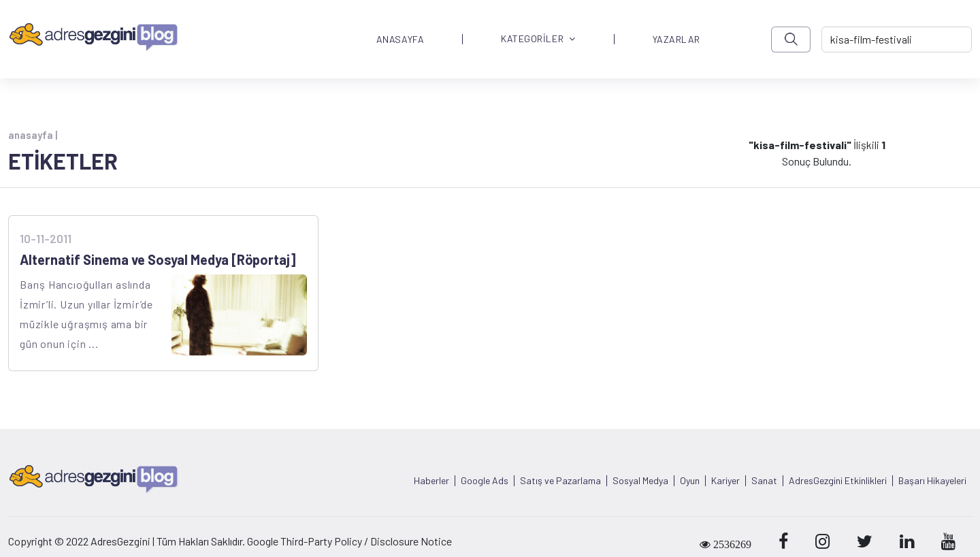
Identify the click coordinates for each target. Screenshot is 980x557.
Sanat (764, 481)
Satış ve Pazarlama (560, 481)
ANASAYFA (400, 39)
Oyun (690, 481)
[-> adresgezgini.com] (897, 39)
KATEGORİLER (538, 39)
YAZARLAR (676, 39)
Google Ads (485, 481)
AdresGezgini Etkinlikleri (838, 481)
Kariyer (725, 481)
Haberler (431, 481)
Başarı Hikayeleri (932, 481)
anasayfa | (33, 135)
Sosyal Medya (640, 481)
